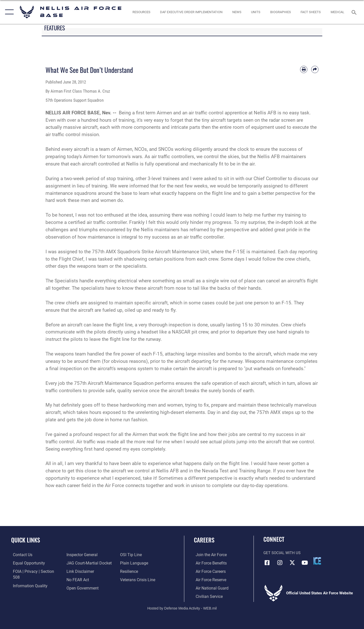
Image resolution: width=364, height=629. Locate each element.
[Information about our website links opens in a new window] (79, 563)
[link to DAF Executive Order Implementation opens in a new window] (191, 12)
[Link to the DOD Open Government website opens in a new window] (81, 579)
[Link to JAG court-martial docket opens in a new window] (88, 555)
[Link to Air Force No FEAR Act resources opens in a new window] (77, 571)
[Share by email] (315, 69)
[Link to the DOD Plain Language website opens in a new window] (133, 555)
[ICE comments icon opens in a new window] (317, 561)
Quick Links (26, 540)
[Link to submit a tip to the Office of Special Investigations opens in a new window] (76, 588)
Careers (204, 540)
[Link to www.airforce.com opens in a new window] (209, 555)
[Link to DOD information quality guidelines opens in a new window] (27, 579)
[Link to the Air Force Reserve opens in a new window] (209, 579)
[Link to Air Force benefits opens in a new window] (209, 563)
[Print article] (304, 69)
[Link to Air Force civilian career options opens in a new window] (207, 596)
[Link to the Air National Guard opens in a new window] (209, 588)
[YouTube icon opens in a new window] (305, 562)
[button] (8, 12)
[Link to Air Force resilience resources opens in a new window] (129, 563)
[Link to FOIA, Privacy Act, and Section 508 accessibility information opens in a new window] (34, 571)
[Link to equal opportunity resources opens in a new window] (26, 563)
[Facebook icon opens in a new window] (267, 562)
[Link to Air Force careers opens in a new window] (209, 571)
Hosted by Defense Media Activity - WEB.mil (182, 608)
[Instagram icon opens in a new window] (280, 562)
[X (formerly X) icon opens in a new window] (292, 562)
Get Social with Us (282, 553)
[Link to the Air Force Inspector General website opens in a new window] (26, 588)
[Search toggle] (355, 12)
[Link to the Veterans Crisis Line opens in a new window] (138, 571)
